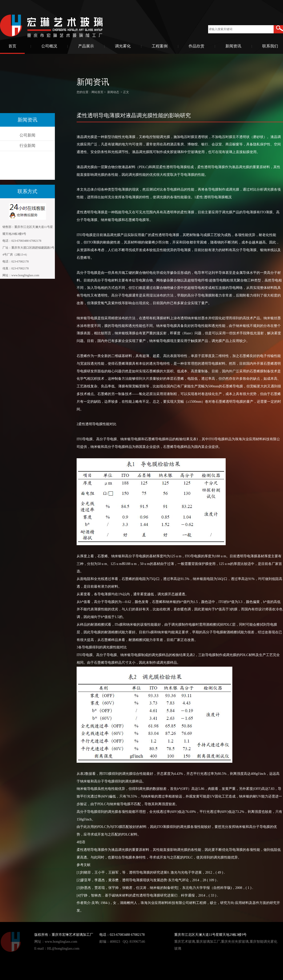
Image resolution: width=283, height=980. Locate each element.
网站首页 (97, 92)
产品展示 (86, 46)
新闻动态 (113, 92)
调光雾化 (123, 46)
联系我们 (270, 46)
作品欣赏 (196, 46)
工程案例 (160, 46)
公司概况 (49, 46)
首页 (12, 46)
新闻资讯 (233, 46)
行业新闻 (27, 146)
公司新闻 (27, 135)
